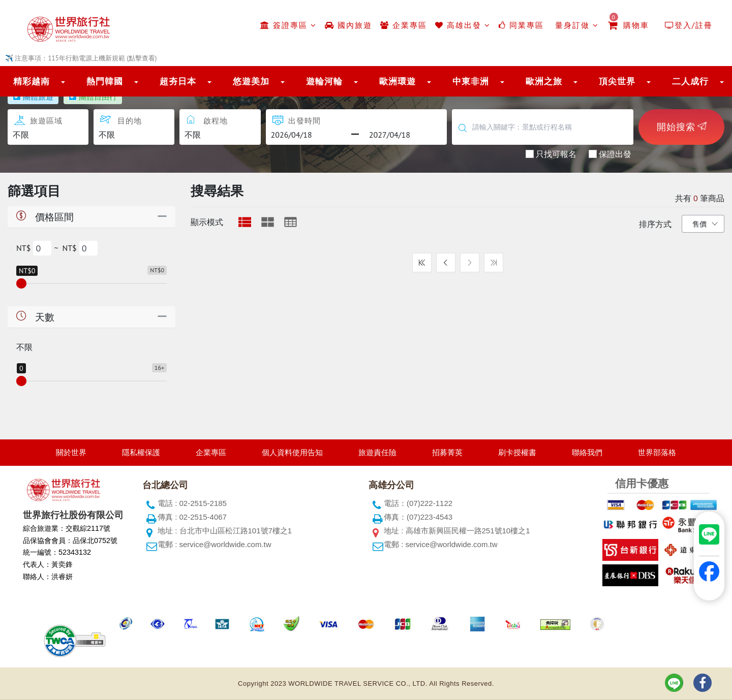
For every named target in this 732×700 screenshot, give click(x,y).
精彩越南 (32, 81)
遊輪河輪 (324, 81)
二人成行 (690, 81)
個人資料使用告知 (292, 452)
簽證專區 (288, 25)
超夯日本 (178, 81)
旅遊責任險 (377, 452)
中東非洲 (471, 81)
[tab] (245, 222)
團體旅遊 (38, 97)
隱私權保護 (141, 452)
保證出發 (615, 153)
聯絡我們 (587, 452)
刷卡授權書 (517, 452)
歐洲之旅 (544, 81)
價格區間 (44, 217)
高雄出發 (463, 25)
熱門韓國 (105, 81)
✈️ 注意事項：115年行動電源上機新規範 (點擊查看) (81, 58)
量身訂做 (575, 25)
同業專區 (521, 25)
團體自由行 (98, 97)
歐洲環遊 (398, 81)
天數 (34, 317)
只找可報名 (556, 153)
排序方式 (655, 224)
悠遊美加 (251, 81)
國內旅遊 (348, 25)
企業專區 (404, 25)
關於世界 (71, 452)
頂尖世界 (617, 81)
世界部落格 (657, 452)
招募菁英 (447, 452)
